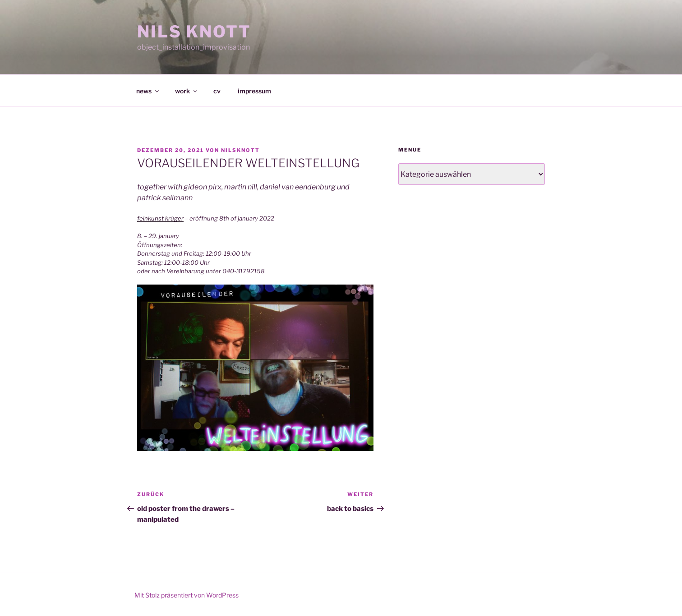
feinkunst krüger (160, 218)
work (187, 91)
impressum (254, 91)
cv (217, 91)
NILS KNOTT (194, 32)
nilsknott (240, 150)
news (148, 91)
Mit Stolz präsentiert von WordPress (187, 595)
